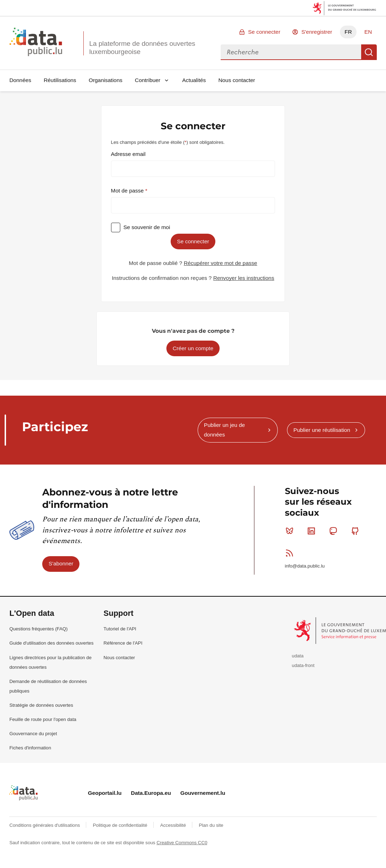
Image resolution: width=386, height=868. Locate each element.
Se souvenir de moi (147, 227)
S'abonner (61, 563)
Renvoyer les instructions (244, 278)
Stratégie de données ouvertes (41, 705)
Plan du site (211, 825)
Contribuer (148, 80)
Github (357, 531)
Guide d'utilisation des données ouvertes (51, 643)
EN (368, 32)
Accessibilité (173, 825)
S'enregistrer (317, 32)
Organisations (106, 80)
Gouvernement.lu (203, 793)
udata (298, 656)
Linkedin (313, 531)
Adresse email (128, 154)
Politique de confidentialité (121, 825)
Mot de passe (128, 191)
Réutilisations (60, 80)
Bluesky (291, 531)
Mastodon (335, 531)
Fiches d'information (30, 748)
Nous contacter (237, 80)
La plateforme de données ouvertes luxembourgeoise (142, 48)
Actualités (194, 80)
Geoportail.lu (105, 793)
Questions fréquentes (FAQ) (38, 629)
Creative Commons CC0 (182, 843)
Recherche (369, 52)
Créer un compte (193, 348)
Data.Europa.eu (151, 793)
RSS (291, 553)
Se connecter (264, 32)
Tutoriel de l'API (120, 629)
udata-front (303, 665)
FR (348, 32)
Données (20, 80)
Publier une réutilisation (322, 430)
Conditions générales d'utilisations (45, 825)
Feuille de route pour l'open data (43, 719)
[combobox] (291, 52)
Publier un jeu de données (225, 430)
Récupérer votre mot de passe (220, 263)
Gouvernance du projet (33, 734)
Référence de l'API (123, 643)
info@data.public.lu (305, 566)
